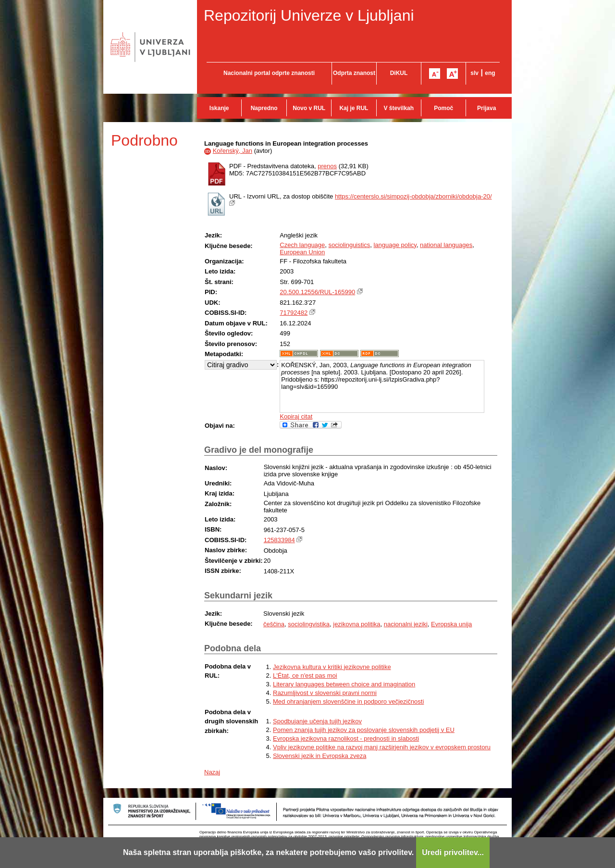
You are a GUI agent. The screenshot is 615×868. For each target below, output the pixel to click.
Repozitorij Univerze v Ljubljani (309, 15)
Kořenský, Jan (233, 151)
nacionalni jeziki (406, 624)
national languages (446, 245)
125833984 (279, 540)
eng (490, 73)
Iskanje (219, 108)
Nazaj (212, 772)
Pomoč (443, 108)
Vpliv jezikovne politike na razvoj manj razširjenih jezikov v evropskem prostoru (382, 747)
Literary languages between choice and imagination (344, 684)
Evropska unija (451, 624)
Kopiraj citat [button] (296, 416)
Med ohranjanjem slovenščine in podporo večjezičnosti (348, 701)
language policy (395, 245)
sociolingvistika (309, 624)
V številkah (399, 108)
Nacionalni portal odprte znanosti (269, 73)
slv (474, 73)
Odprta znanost (354, 73)
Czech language (302, 245)
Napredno (264, 108)
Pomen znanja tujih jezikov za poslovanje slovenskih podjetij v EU (364, 730)
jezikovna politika (357, 624)
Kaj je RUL (354, 108)
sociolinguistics (350, 245)
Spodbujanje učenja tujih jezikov (317, 721)
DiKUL (399, 73)
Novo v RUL (309, 108)
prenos (327, 166)
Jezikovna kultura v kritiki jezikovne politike (332, 667)
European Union (302, 252)
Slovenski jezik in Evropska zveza (320, 756)
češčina (274, 624)
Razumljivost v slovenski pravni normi (325, 693)
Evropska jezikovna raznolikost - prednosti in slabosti (346, 738)
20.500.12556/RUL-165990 (317, 292)
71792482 (294, 313)
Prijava (486, 108)
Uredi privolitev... (453, 852)
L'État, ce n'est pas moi (305, 676)
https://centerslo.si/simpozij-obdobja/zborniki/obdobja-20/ (413, 196)
